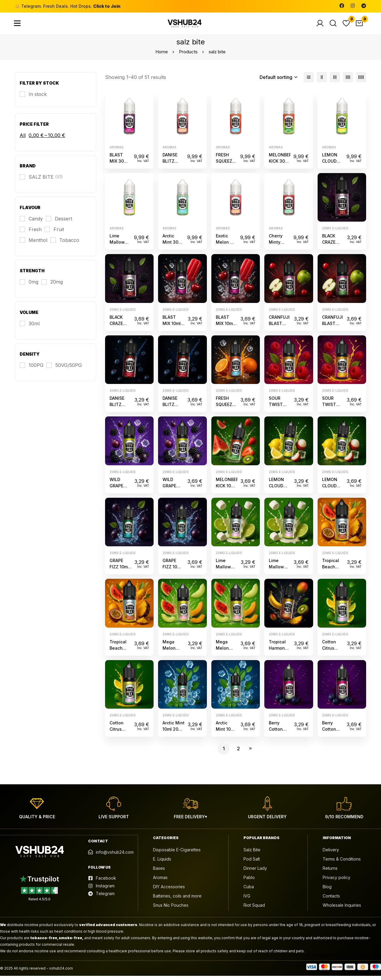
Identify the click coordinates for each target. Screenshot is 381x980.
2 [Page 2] (238, 753)
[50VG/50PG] (64, 369)
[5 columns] (361, 81)
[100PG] (32, 369)
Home (162, 56)
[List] (309, 81)
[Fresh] (31, 234)
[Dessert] (59, 223)
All (23, 139)
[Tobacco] (65, 244)
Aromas (116, 151)
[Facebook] (342, 6)
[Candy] (31, 223)
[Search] (333, 25)
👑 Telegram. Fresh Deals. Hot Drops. (68, 6)
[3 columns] (335, 81)
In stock (38, 98)
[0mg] (29, 286)
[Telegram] (364, 6)
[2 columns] (322, 81)
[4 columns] (348, 81)
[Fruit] (54, 234)
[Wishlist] (346, 25)
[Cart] (359, 25)
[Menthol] (33, 244)
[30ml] (30, 328)
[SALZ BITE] (41, 181)
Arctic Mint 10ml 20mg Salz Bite (174, 733)
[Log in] (320, 25)
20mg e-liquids (335, 232)
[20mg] (52, 286)
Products (188, 56)
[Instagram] (353, 6)
